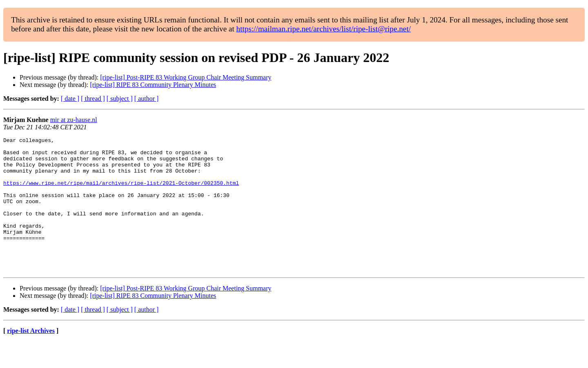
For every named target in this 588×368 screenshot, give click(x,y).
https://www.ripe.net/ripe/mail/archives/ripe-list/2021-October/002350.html (121, 193)
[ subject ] (120, 99)
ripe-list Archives (31, 358)
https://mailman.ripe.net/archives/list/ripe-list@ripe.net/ (324, 29)
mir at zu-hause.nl (74, 120)
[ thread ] (93, 99)
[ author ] (147, 99)
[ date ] (70, 99)
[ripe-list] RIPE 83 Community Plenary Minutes (153, 85)
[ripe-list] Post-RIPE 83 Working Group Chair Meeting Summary (186, 77)
